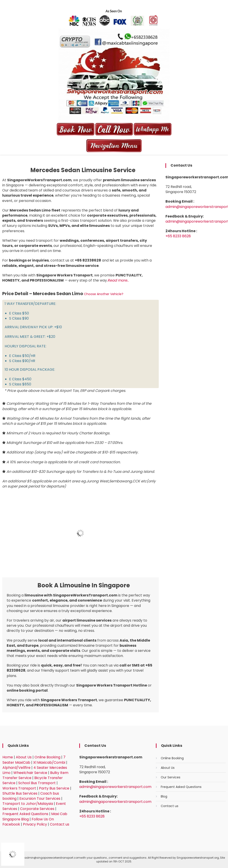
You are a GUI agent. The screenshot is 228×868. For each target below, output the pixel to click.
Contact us (60, 824)
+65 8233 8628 (178, 236)
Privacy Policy (35, 824)
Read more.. (118, 280)
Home (8, 757)
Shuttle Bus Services (20, 793)
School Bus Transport (37, 783)
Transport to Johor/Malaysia (28, 804)
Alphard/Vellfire (16, 768)
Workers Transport (19, 788)
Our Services (171, 777)
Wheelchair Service (30, 773)
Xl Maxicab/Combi (49, 762)
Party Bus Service (54, 788)
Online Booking (47, 757)
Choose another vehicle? (104, 294)
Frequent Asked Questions (25, 814)
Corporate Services (37, 809)
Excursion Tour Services (40, 799)
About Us (24, 757)
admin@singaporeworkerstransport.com (115, 787)
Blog (164, 796)
